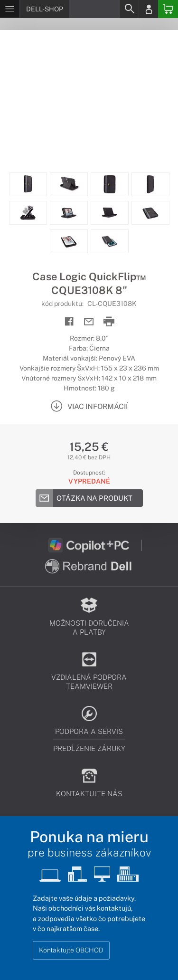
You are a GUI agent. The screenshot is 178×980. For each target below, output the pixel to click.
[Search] (129, 9)
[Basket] (168, 9)
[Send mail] (89, 322)
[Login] (149, 9)
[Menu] (10, 9)
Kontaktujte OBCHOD (71, 950)
